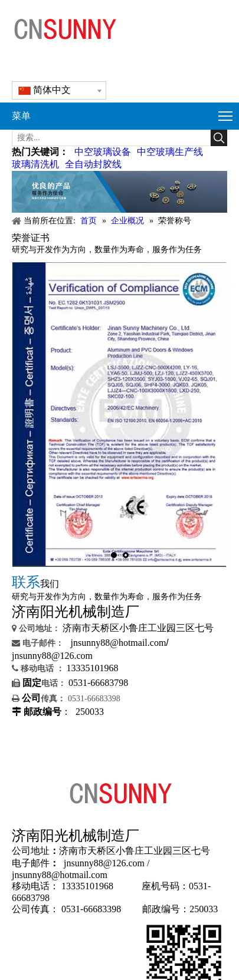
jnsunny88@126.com (52, 656)
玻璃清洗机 (35, 164)
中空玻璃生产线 (170, 152)
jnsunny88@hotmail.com (119, 643)
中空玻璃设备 (103, 152)
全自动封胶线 (93, 164)
